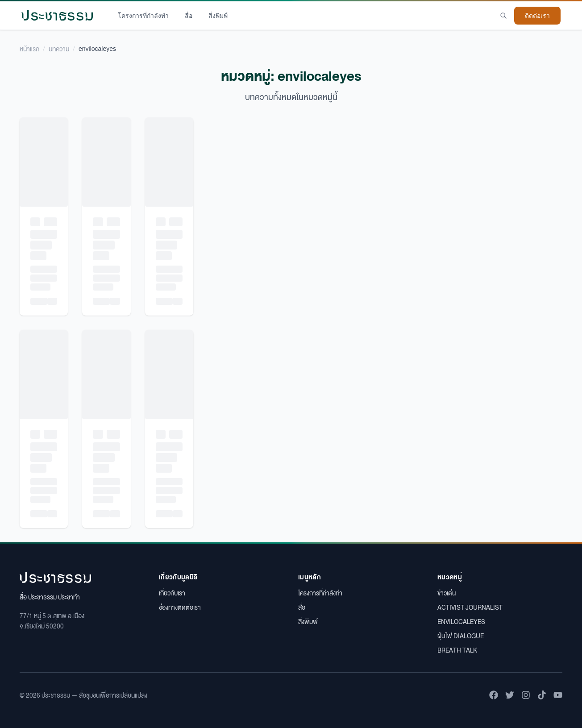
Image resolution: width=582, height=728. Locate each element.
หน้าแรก (29, 49)
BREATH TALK (457, 650)
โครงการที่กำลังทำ (143, 16)
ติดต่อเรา (537, 16)
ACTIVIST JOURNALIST (470, 607)
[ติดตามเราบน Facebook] (494, 695)
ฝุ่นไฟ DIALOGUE (461, 636)
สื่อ (189, 16)
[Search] (503, 16)
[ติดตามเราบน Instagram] (526, 695)
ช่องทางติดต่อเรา (180, 607)
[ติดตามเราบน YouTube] (558, 695)
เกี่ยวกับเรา (172, 593)
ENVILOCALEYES (461, 621)
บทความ (59, 49)
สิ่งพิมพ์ (218, 16)
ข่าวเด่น (447, 593)
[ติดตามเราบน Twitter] (510, 695)
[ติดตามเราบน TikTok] (542, 695)
